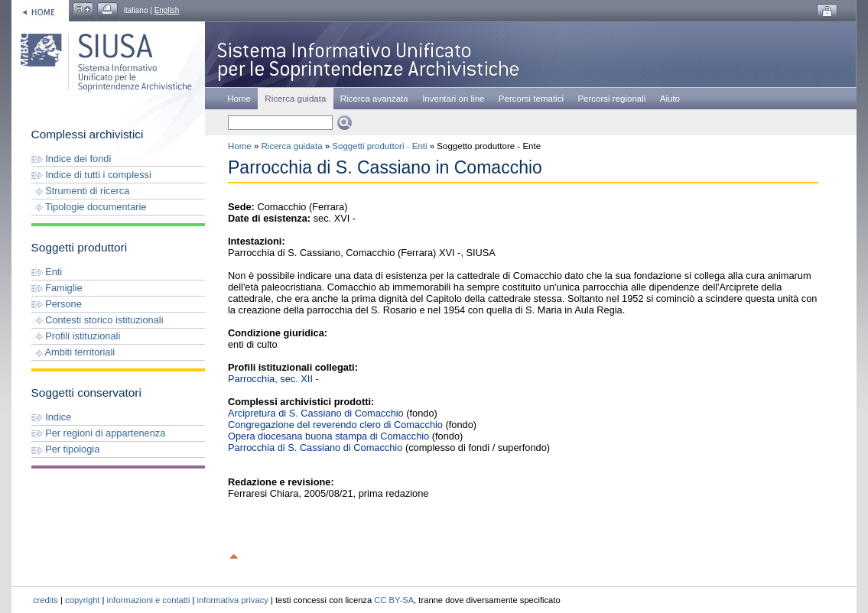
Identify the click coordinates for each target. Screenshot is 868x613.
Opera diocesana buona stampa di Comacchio (328, 436)
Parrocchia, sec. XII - (273, 379)
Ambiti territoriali (73, 352)
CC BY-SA (394, 600)
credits (46, 600)
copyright (82, 600)
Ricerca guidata (292, 146)
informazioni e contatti (149, 600)
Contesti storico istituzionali (98, 320)
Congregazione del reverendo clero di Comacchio (335, 425)
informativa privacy (233, 600)
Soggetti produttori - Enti (379, 146)
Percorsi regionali (611, 99)
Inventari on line (453, 99)
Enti (47, 272)
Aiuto (670, 99)
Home (239, 99)
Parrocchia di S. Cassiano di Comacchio (315, 448)
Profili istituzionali (76, 336)
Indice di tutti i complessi (91, 175)
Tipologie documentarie (89, 207)
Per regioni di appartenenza (99, 433)
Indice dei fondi (72, 159)
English (167, 10)
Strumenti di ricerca (81, 191)
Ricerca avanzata (374, 99)
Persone (57, 304)
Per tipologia (66, 449)
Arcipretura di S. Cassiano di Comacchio (316, 413)
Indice (52, 417)
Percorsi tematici (531, 99)
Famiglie (57, 288)
